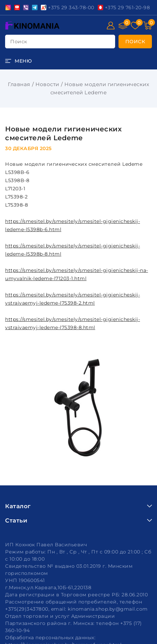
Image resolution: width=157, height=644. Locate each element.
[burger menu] (18, 61)
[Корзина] (147, 26)
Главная (19, 84)
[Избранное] (135, 26)
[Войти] (111, 26)
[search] (135, 42)
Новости (47, 84)
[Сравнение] (123, 26)
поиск (19, 42)
